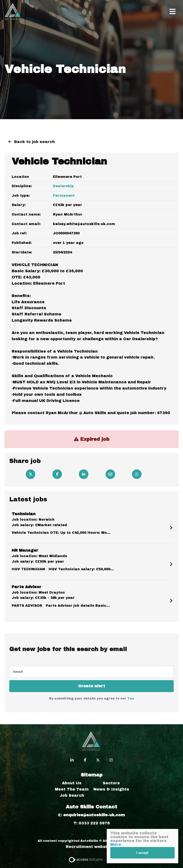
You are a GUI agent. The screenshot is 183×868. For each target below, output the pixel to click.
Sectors (111, 783)
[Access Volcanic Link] (86, 859)
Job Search (72, 795)
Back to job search (34, 142)
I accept (142, 853)
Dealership (63, 186)
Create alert (92, 686)
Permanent (64, 196)
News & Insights (111, 789)
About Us (72, 783)
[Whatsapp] (137, 474)
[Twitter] (30, 474)
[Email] (110, 474)
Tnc (131, 699)
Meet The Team (72, 789)
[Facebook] (57, 474)
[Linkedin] (84, 474)
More (116, 845)
